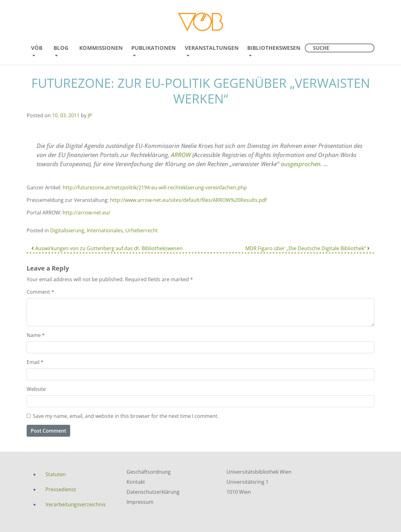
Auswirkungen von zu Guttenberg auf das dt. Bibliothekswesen (107, 248)
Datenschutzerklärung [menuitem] (153, 492)
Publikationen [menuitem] (154, 48)
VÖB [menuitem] (37, 48)
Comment (40, 292)
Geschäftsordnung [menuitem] (149, 472)
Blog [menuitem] (61, 48)
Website (36, 389)
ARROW (181, 155)
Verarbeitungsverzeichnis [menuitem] (76, 504)
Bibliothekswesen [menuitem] (274, 48)
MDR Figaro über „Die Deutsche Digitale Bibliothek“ (307, 248)
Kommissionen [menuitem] (101, 48)
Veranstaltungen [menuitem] (212, 48)
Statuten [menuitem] (56, 474)
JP (90, 115)
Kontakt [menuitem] (136, 482)
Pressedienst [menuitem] (61, 489)
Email (35, 362)
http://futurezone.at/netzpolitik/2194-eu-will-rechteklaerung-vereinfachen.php (155, 187)
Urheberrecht (142, 230)
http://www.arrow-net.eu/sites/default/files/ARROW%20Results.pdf (188, 200)
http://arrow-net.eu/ (86, 213)
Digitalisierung (67, 230)
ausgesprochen (301, 164)
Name (36, 335)
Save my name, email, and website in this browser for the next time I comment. (126, 416)
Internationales (105, 230)
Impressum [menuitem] (140, 502)
